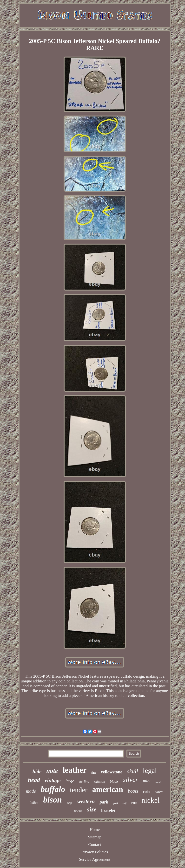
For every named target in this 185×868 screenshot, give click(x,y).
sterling (84, 781)
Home (95, 830)
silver (131, 780)
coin (146, 792)
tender (79, 790)
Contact (95, 845)
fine (94, 773)
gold (115, 803)
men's (158, 782)
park (104, 802)
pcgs (70, 803)
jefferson (99, 781)
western (86, 801)
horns (78, 811)
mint (147, 781)
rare (134, 803)
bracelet (108, 811)
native (159, 792)
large (70, 781)
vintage (53, 780)
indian (34, 803)
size (92, 809)
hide (37, 771)
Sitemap (95, 837)
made (31, 791)
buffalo (53, 789)
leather (75, 770)
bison (53, 800)
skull (133, 771)
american (108, 789)
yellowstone (112, 772)
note (52, 771)
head (34, 780)
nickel (151, 800)
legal (150, 770)
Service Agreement (95, 859)
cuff (125, 803)
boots (133, 791)
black (114, 781)
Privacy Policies (95, 852)
